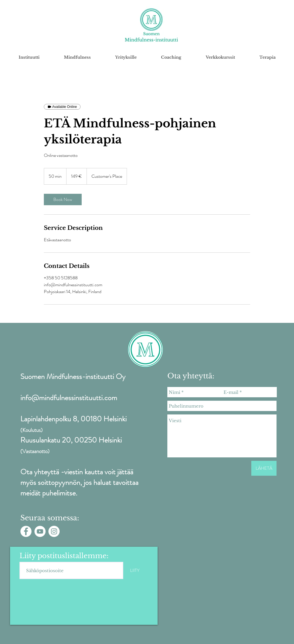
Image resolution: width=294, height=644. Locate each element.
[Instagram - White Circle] (54, 531)
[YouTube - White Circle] (40, 531)
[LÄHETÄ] (264, 468)
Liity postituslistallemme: (64, 556)
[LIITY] (135, 570)
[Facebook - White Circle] (26, 531)
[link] (63, 199)
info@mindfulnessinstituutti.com (69, 398)
